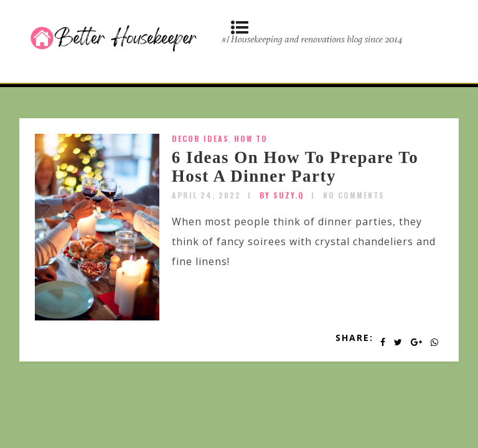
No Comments (354, 195)
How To (251, 138)
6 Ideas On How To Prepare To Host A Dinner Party (295, 167)
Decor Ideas (200, 138)
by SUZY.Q (282, 195)
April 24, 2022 (206, 195)
